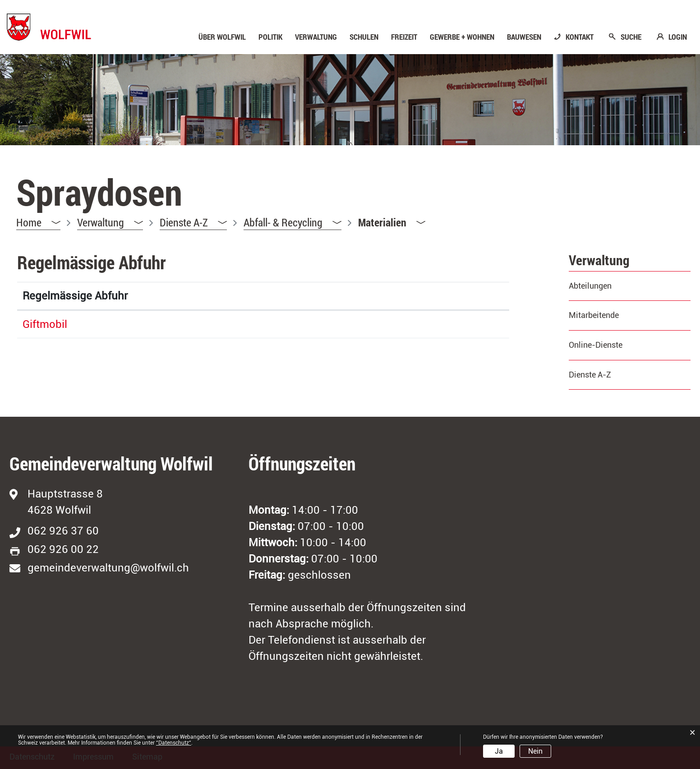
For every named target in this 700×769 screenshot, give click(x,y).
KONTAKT (580, 37)
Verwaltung (316, 37)
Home (29, 222)
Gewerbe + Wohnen (462, 37)
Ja (499, 751)
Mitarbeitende (594, 315)
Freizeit (404, 37)
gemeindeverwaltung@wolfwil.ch (108, 568)
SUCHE (631, 37)
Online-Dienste (596, 345)
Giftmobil (45, 324)
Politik (270, 37)
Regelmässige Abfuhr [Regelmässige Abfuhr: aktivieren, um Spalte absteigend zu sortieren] (75, 296)
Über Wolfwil (222, 37)
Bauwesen (524, 37)
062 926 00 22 (63, 549)
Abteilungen (590, 286)
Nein (535, 751)
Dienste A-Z (590, 375)
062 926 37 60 (63, 531)
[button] (110, 223)
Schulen (364, 37)
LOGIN (678, 37)
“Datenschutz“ (174, 743)
